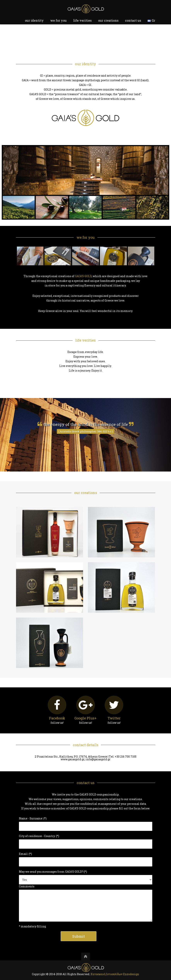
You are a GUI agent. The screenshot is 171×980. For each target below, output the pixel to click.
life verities (82, 20)
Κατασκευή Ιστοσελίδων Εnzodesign (115, 974)
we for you (58, 20)
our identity (34, 20)
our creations (108, 20)
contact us (133, 20)
